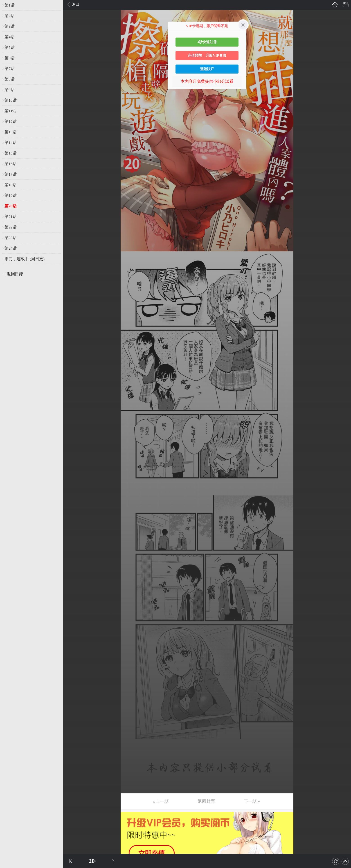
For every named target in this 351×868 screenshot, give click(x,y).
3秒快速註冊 (207, 42)
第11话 (10, 111)
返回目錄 (15, 274)
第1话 (10, 5)
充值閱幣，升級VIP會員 (207, 55)
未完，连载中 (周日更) (25, 259)
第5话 (10, 47)
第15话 (11, 153)
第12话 (11, 121)
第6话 (10, 58)
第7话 (10, 69)
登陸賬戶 (207, 69)
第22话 (11, 227)
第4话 (10, 37)
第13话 (11, 132)
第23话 (11, 238)
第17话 (11, 174)
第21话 (11, 217)
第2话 (10, 16)
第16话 (11, 164)
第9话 (10, 90)
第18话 (11, 185)
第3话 (10, 26)
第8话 (10, 79)
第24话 (11, 248)
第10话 (11, 100)
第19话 (11, 195)
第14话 (11, 143)
